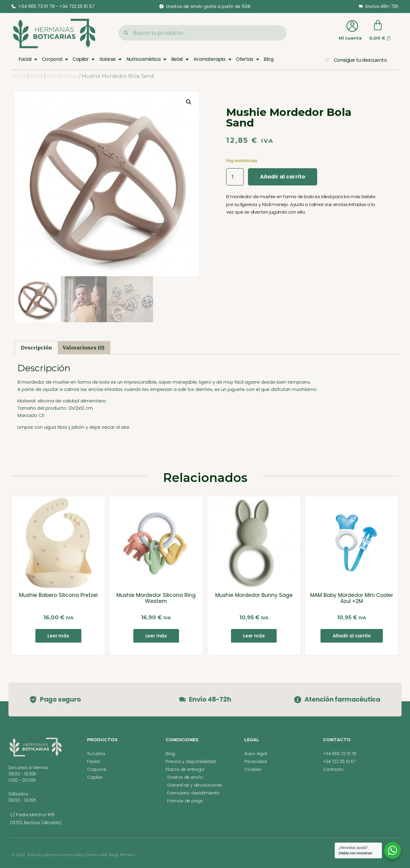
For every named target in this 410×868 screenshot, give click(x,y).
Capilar (83, 59)
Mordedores (62, 76)
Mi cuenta (350, 38)
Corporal (55, 59)
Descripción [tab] (36, 348)
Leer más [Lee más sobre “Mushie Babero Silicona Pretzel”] (58, 636)
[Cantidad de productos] (235, 177)
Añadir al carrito (283, 177)
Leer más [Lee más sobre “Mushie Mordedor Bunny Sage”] (254, 636)
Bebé (180, 59)
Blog (268, 59)
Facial (28, 59)
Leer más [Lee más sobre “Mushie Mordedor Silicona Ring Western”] (156, 636)
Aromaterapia (212, 59)
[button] (189, 102)
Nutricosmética (146, 59)
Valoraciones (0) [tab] (83, 348)
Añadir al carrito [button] (352, 636)
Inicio (19, 76)
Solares (111, 59)
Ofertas (247, 59)
